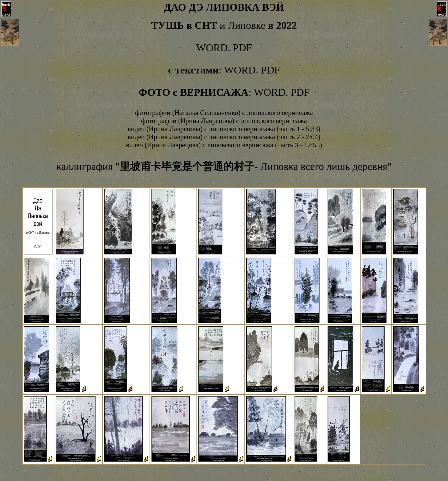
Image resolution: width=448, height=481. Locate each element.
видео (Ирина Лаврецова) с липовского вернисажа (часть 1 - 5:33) (224, 129)
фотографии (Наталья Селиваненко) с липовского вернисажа (224, 113)
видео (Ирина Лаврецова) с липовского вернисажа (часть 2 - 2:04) (224, 137)
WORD (212, 48)
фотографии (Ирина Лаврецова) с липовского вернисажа (224, 121)
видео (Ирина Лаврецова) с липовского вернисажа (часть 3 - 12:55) (224, 145)
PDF (243, 48)
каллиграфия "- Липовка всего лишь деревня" (224, 166)
